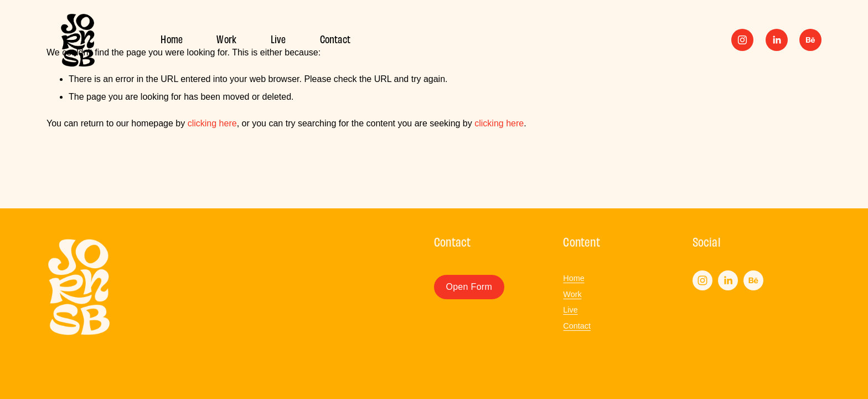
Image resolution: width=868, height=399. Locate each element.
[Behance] (810, 40)
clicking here (212, 123)
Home (172, 39)
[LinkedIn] (777, 40)
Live (278, 39)
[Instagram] (742, 40)
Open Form (469, 287)
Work (226, 39)
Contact (335, 39)
